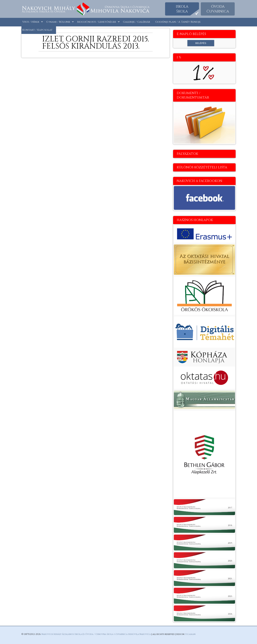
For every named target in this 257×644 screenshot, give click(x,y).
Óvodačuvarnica (218, 9)
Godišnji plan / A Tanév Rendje (178, 22)
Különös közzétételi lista (202, 167)
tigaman (190, 634)
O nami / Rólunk (58, 22)
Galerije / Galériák (137, 22)
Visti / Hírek (31, 22)
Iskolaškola (182, 9)
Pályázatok (187, 154)
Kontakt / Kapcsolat (37, 30)
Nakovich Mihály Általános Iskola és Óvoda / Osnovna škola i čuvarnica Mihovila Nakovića (96, 634)
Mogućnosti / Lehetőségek (97, 22)
